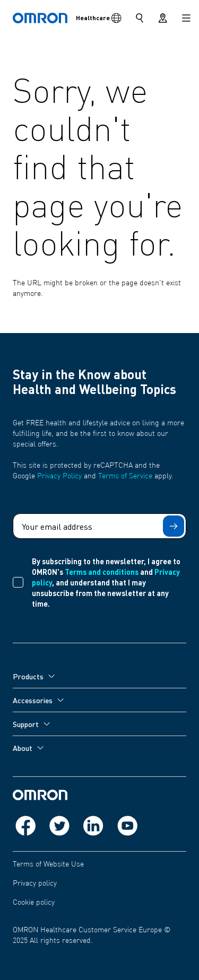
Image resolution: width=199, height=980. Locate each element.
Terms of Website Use (48, 864)
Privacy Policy (59, 476)
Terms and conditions (102, 572)
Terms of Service (125, 476)
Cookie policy (34, 903)
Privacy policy (35, 883)
